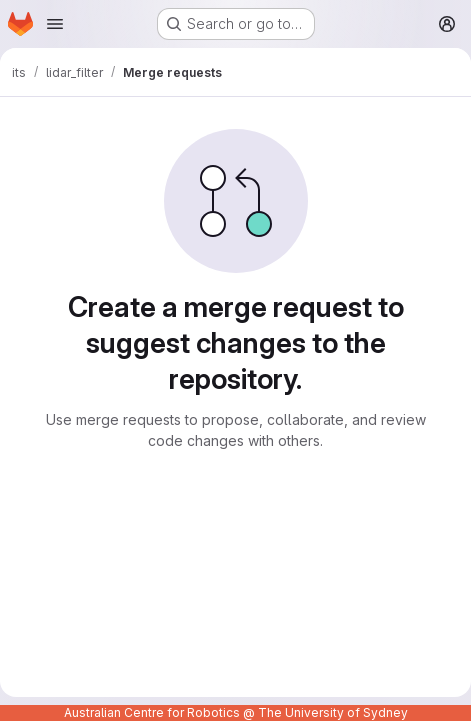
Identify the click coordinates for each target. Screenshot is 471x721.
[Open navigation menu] (55, 24)
